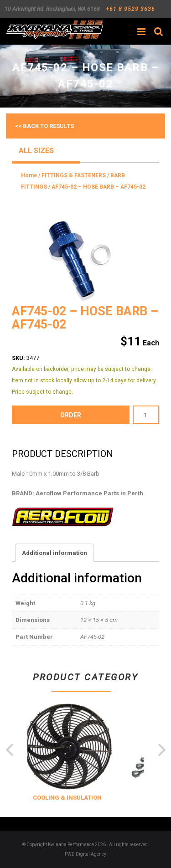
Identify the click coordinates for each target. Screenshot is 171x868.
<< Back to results (44, 126)
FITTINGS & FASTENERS (74, 175)
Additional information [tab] (54, 553)
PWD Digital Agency (85, 854)
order (71, 415)
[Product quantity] (146, 415)
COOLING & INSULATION (78, 798)
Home (29, 175)
